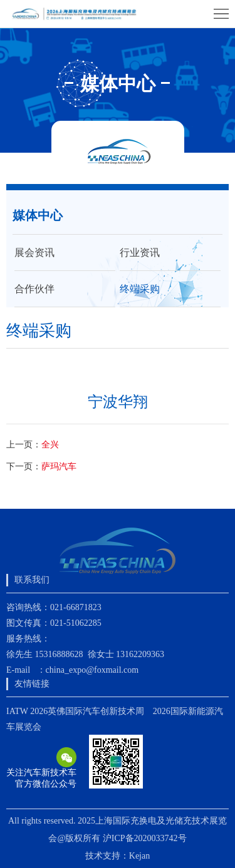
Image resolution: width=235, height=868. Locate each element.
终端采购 (140, 289)
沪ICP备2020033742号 (145, 838)
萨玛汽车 (59, 467)
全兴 (50, 445)
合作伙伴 (34, 289)
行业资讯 (140, 253)
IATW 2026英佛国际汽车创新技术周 (75, 711)
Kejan (139, 856)
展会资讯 (34, 253)
